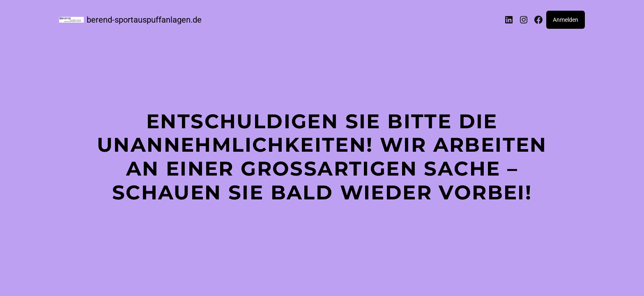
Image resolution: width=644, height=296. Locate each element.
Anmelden (566, 20)
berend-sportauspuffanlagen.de (144, 20)
